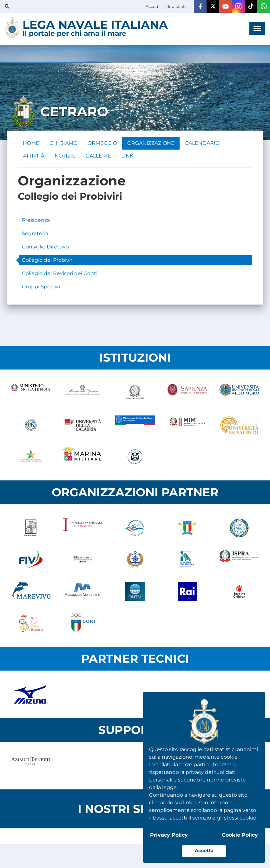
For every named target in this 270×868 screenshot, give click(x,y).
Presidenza (36, 220)
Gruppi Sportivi (41, 287)
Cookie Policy (240, 835)
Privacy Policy (169, 835)
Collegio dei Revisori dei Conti (60, 273)
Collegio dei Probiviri (48, 260)
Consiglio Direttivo (45, 247)
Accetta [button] (204, 851)
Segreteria (35, 233)
